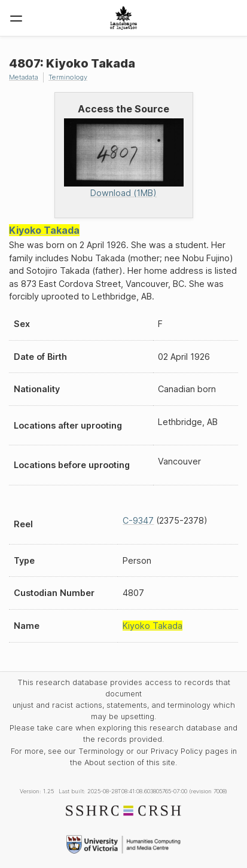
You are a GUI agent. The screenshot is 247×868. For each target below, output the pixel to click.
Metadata (24, 77)
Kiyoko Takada (44, 230)
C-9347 (138, 520)
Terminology (68, 77)
